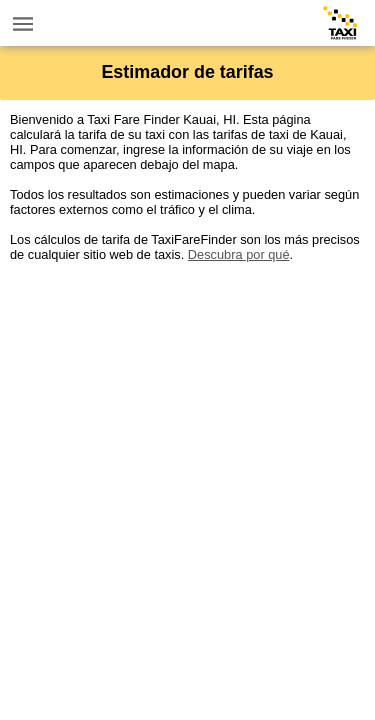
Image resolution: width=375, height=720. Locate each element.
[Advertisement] (187, 449)
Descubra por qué (239, 254)
